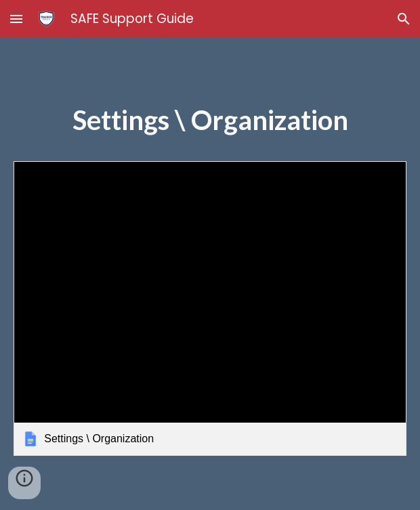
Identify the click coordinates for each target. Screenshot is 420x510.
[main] (210, 127)
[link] (210, 309)
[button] (16, 19)
